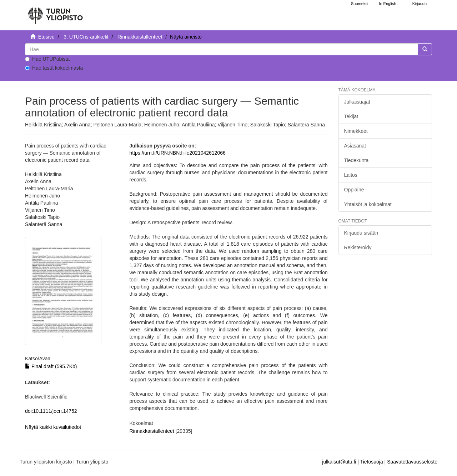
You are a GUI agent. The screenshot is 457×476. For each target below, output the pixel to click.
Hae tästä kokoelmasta (54, 68)
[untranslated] (222, 49)
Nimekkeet (356, 131)
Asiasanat (355, 146)
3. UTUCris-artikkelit (86, 37)
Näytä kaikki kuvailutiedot (53, 427)
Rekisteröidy (358, 247)
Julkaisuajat (357, 102)
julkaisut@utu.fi (339, 462)
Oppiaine (354, 190)
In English (387, 4)
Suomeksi (360, 4)
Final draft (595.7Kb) (51, 366)
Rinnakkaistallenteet (140, 37)
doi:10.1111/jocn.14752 (51, 411)
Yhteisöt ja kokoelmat (368, 204)
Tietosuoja (372, 462)
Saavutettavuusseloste (412, 462)
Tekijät (351, 116)
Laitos (351, 175)
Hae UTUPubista (47, 59)
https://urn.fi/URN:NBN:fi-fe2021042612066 (177, 153)
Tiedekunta (356, 160)
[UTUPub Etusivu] (55, 12)
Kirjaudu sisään (361, 233)
